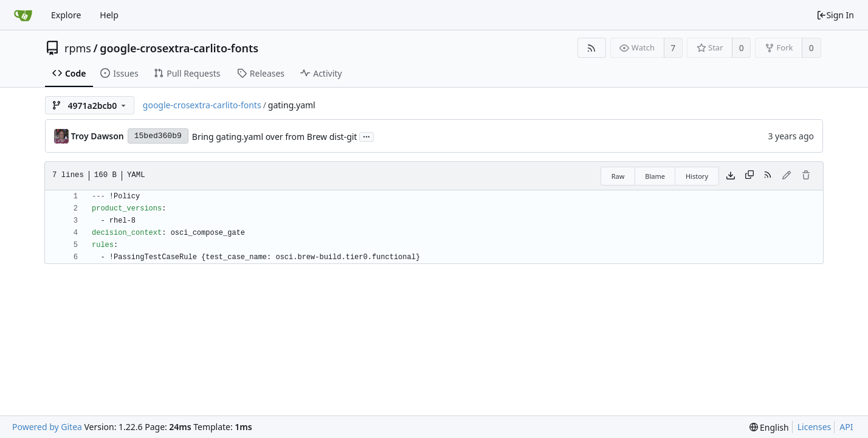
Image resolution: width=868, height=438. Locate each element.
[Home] (23, 15)
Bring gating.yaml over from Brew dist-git (275, 137)
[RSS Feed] (592, 48)
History (697, 176)
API (846, 427)
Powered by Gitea (47, 427)
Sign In (835, 15)
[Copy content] (749, 176)
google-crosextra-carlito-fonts (179, 48)
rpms (78, 48)
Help (109, 15)
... (367, 136)
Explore (66, 15)
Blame (655, 176)
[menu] (769, 427)
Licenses (815, 427)
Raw (618, 176)
